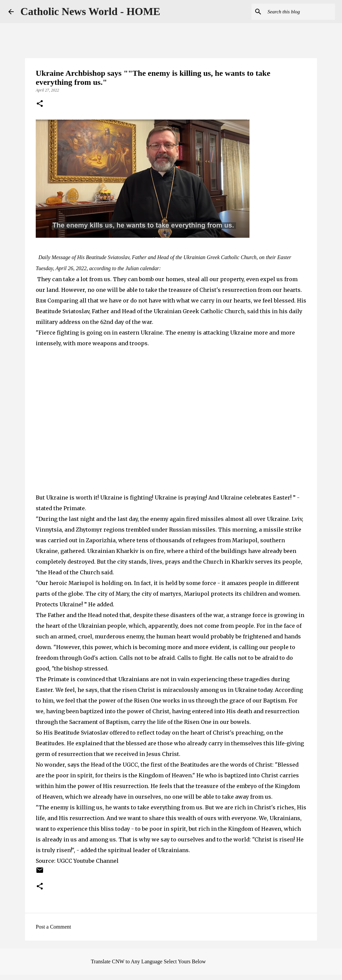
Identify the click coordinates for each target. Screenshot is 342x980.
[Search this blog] (300, 12)
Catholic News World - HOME (90, 11)
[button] (40, 104)
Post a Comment (53, 927)
